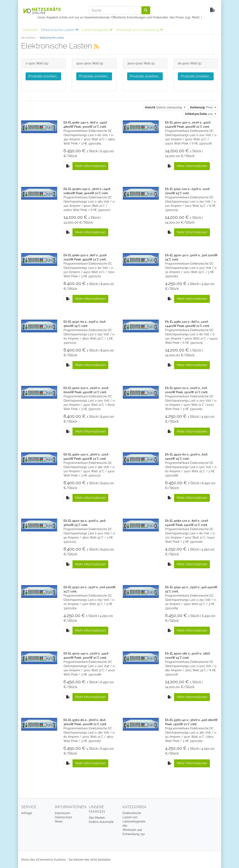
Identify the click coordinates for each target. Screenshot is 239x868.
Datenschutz (63, 817)
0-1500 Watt (34, 63)
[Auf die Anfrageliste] (68, 166)
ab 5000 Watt (187, 63)
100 (199, 114)
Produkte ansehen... (43, 76)
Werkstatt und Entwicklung (140, 30)
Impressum (63, 813)
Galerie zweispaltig (164, 107)
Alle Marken (97, 818)
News (59, 821)
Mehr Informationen (90, 166)
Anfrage (27, 813)
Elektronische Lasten (60, 30)
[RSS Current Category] (96, 47)
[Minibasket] (213, 10)
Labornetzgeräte (97, 30)
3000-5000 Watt (139, 63)
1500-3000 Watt (88, 63)
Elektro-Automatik (101, 822)
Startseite (30, 30)
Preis (202, 107)
